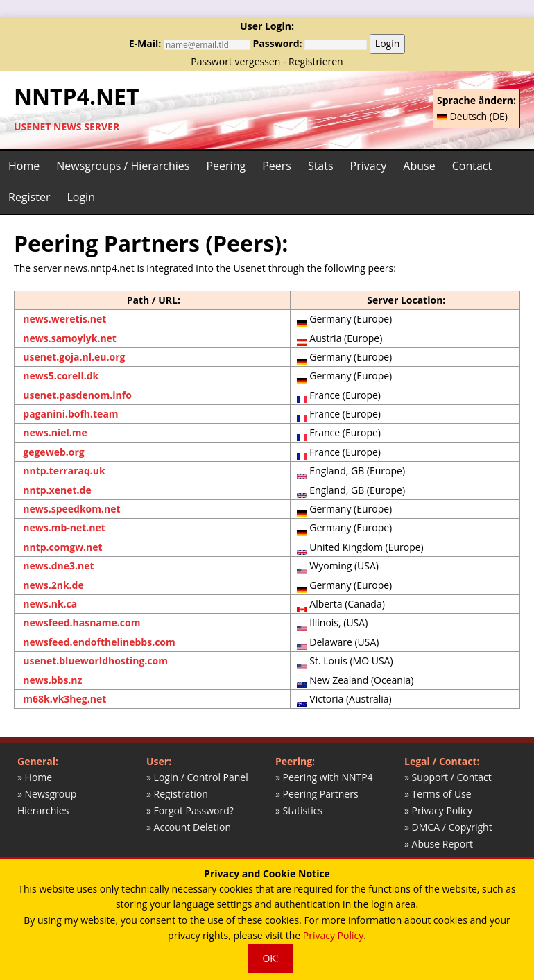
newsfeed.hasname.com (81, 622)
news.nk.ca (50, 604)
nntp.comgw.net (62, 547)
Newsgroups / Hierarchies (123, 166)
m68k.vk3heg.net (64, 699)
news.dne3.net (58, 566)
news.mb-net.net (64, 527)
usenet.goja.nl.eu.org (74, 357)
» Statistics (299, 810)
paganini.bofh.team (70, 414)
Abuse (419, 166)
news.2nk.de (53, 585)
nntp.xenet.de (57, 490)
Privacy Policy (333, 935)
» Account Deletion (189, 827)
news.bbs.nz (52, 680)
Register (29, 197)
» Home (35, 777)
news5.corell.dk (61, 376)
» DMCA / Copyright (448, 827)
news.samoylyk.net (70, 338)
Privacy (369, 166)
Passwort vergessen (235, 61)
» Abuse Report (439, 844)
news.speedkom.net (71, 509)
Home (24, 166)
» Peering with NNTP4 (324, 777)
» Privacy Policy (438, 810)
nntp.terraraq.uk (64, 471)
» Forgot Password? (190, 810)
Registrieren (316, 61)
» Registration (177, 794)
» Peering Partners (317, 794)
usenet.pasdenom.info (77, 395)
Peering (226, 166)
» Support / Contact (448, 777)
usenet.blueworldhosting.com (95, 661)
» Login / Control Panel (197, 777)
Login (387, 43)
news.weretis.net (64, 319)
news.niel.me (55, 432)
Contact (472, 166)
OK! (270, 958)
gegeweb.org (53, 452)
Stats (321, 166)
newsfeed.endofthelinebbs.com (99, 642)
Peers (277, 166)
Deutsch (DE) (472, 116)
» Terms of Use (438, 794)
